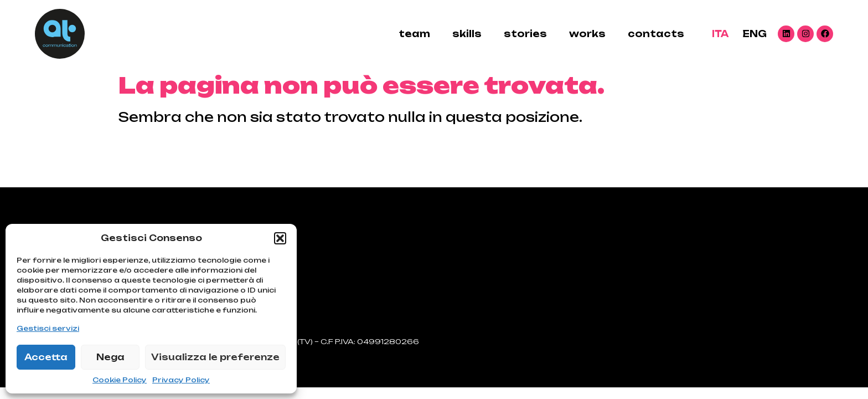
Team (414, 34)
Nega (110, 357)
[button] (280, 238)
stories (525, 34)
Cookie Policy (120, 380)
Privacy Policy (181, 380)
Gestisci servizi (48, 328)
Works (587, 34)
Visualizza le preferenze (215, 357)
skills (467, 34)
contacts (656, 34)
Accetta (46, 357)
